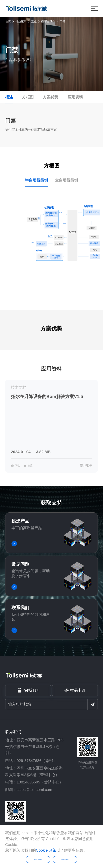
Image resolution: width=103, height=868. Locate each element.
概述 (9, 97)
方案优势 (51, 97)
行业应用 (21, 21)
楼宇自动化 (48, 21)
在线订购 (28, 690)
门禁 (62, 21)
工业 (34, 21)
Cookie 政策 (46, 850)
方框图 (28, 97)
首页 (8, 21)
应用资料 (75, 97)
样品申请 (75, 690)
